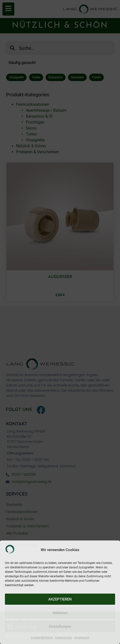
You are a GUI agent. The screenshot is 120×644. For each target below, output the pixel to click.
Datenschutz (64, 638)
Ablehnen (60, 613)
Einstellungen (60, 626)
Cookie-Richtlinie (42, 638)
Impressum (82, 638)
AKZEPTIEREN (60, 599)
